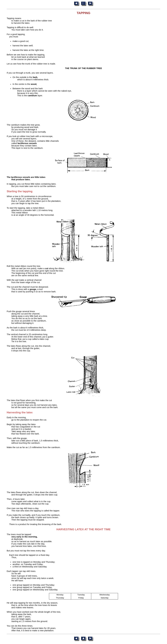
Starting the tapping (20, 191)
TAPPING (83, 13)
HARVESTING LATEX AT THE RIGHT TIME (83, 529)
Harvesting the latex (20, 412)
